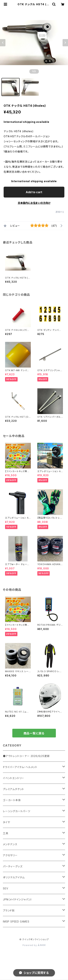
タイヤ (6, 822)
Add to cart (34, 192)
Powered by (34, 945)
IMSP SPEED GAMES (16, 921)
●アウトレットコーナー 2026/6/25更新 (26, 756)
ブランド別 (9, 910)
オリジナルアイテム (14, 877)
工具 (6, 833)
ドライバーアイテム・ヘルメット (20, 767)
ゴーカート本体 (12, 800)
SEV (6, 888)
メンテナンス (10, 844)
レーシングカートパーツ (17, 811)
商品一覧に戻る (34, 733)
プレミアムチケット (14, 789)
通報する (60, 212)
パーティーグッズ (13, 866)
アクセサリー (10, 855)
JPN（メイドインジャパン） (17, 899)
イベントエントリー (14, 778)
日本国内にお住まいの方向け (34, 203)
